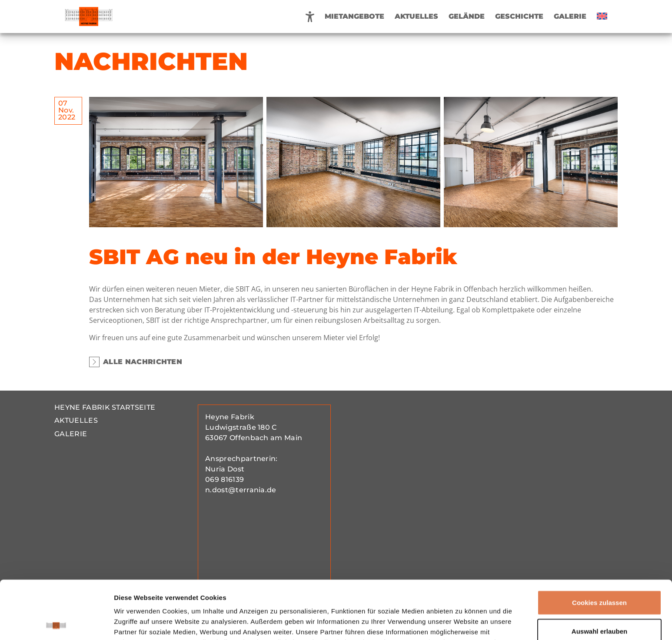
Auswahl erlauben (599, 573)
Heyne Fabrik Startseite (105, 407)
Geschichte (519, 16)
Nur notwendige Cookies (599, 601)
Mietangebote (354, 16)
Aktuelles (416, 16)
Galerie (570, 16)
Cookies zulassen (599, 544)
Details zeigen (462, 623)
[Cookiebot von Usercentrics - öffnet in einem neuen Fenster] (56, 623)
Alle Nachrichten (136, 362)
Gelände (467, 16)
